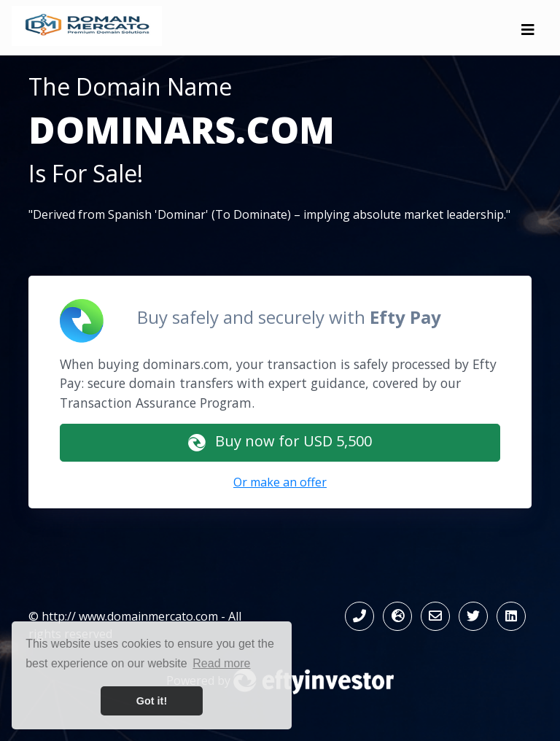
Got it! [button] (152, 701)
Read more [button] (221, 663)
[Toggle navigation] (528, 34)
